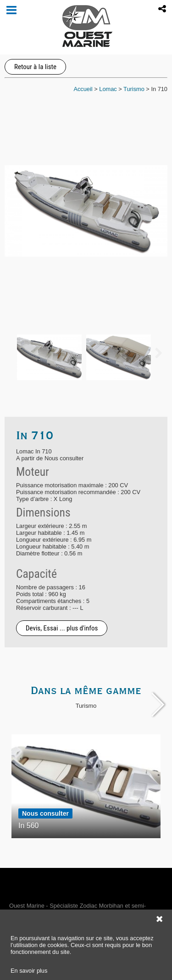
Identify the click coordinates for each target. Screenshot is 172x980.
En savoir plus (29, 971)
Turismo (134, 89)
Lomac (108, 89)
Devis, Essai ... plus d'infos (62, 628)
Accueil (83, 89)
